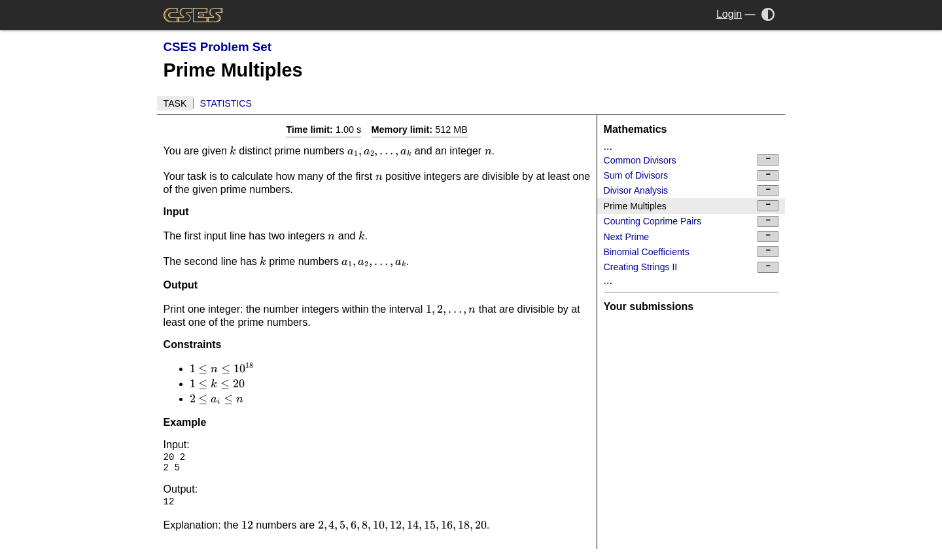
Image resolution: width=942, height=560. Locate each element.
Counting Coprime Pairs (691, 221)
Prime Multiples (691, 206)
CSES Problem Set (218, 47)
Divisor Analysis (691, 191)
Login (729, 14)
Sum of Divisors (691, 176)
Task (175, 103)
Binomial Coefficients (691, 252)
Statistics (226, 103)
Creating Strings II (691, 267)
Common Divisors (691, 160)
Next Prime (691, 236)
